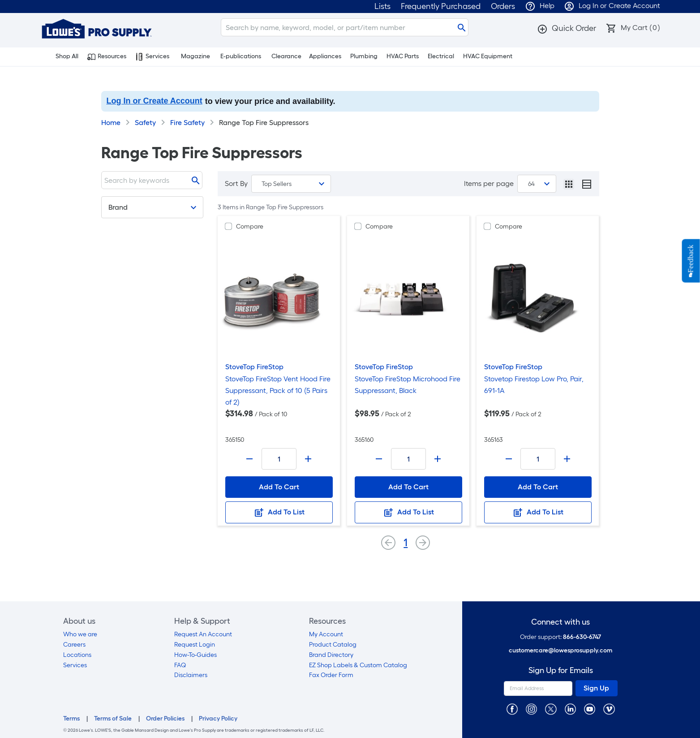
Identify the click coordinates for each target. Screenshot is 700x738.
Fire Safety (187, 123)
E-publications (241, 56)
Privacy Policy (218, 719)
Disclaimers (191, 675)
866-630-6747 (582, 637)
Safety (145, 123)
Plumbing (364, 56)
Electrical (441, 56)
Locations (77, 655)
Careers (74, 645)
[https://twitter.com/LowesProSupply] (551, 709)
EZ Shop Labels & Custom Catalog (358, 665)
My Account (326, 634)
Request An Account (203, 634)
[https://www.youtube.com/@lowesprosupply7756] (590, 709)
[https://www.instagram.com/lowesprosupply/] (531, 709)
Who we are (80, 634)
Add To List (279, 513)
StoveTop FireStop (254, 367)
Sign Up (596, 688)
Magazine (195, 56)
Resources (107, 56)
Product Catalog (333, 645)
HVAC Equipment (488, 56)
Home (111, 123)
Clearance (286, 56)
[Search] (345, 27)
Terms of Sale (113, 719)
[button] (567, 28)
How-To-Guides (195, 655)
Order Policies (165, 719)
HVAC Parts (403, 56)
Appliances (325, 56)
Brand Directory (331, 655)
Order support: (560, 637)
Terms (71, 719)
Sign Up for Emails (561, 671)
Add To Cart (279, 487)
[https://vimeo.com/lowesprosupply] (609, 709)
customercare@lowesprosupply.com (560, 650)
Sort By (236, 183)
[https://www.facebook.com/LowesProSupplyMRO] (512, 709)
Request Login (195, 645)
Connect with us (560, 622)
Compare (250, 227)
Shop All (62, 56)
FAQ (180, 665)
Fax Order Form (331, 675)
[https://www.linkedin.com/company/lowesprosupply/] (570, 709)
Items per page (489, 183)
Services (152, 56)
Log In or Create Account (155, 101)
